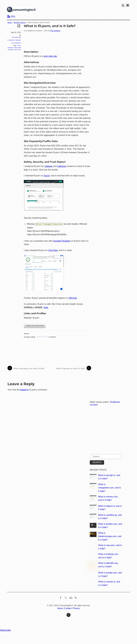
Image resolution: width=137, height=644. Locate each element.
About (60, 608)
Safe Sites (17, 50)
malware (48, 166)
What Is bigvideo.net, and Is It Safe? (74, 368)
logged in (24, 390)
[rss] (76, 597)
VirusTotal (53, 250)
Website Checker (20, 22)
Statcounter (5, 630)
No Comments (16, 43)
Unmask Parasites (62, 241)
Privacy (76, 608)
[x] (66, 597)
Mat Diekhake (16, 37)
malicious (62, 166)
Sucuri (47, 176)
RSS (13, 17)
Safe (46, 307)
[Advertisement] (73, 41)
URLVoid (73, 298)
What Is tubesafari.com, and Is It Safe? (26, 368)
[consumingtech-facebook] (61, 597)
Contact (68, 608)
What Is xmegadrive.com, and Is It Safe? (109, 488)
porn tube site (50, 56)
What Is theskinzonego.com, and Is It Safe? (110, 536)
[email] (71, 597)
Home (10, 22)
